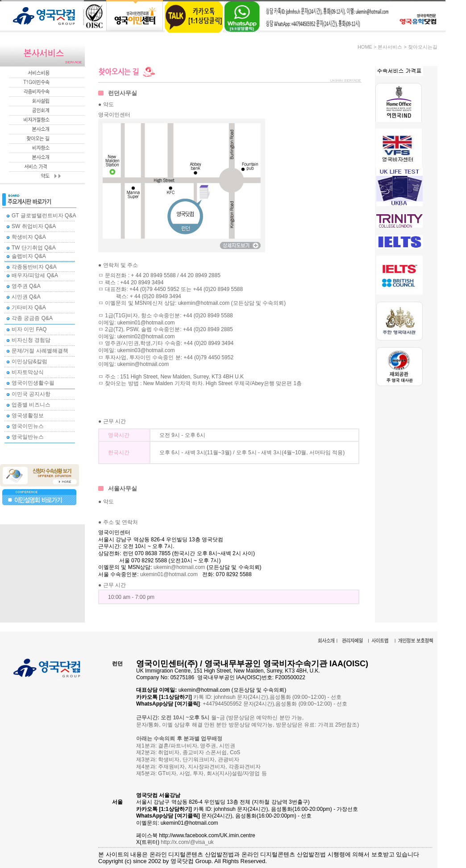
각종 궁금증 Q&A (32, 318)
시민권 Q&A (26, 297)
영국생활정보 (28, 415)
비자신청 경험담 (31, 340)
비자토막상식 (28, 372)
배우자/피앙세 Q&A (35, 275)
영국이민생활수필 (33, 383)
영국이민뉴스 (28, 426)
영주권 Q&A (26, 286)
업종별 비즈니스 (31, 405)
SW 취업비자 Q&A (34, 226)
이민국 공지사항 (31, 394)
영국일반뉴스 (28, 437)
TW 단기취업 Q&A (34, 248)
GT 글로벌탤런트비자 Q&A (44, 216)
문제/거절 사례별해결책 (40, 351)
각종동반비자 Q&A (34, 267)
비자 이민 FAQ (29, 329)
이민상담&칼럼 (29, 361)
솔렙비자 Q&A (29, 256)
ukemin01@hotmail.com (169, 574)
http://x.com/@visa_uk (187, 842)
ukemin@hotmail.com (179, 567)
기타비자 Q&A (29, 307)
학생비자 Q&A (29, 237)
